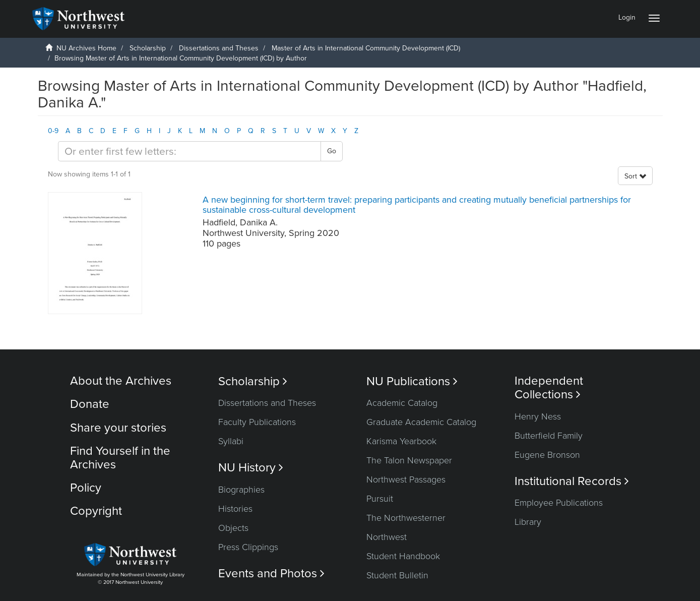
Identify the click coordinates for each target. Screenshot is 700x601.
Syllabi (231, 441)
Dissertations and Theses (219, 48)
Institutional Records (572, 481)
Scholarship (148, 48)
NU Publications (412, 381)
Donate (90, 404)
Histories (235, 509)
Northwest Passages (406, 479)
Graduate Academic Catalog (421, 422)
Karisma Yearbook (401, 441)
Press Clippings (248, 547)
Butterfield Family (549, 436)
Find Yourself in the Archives (120, 458)
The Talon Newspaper (409, 460)
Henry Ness (538, 416)
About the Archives (121, 381)
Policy (86, 488)
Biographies (241, 490)
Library (528, 522)
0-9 (53, 131)
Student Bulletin (397, 575)
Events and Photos (271, 574)
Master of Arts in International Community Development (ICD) (366, 48)
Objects (233, 528)
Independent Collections (549, 388)
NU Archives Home (86, 48)
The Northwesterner (406, 518)
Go (332, 151)
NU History (251, 468)
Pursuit (380, 499)
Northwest (387, 537)
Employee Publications (559, 503)
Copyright (96, 511)
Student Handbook (403, 556)
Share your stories (118, 428)
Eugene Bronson (547, 455)
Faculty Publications (257, 422)
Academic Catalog (402, 403)
